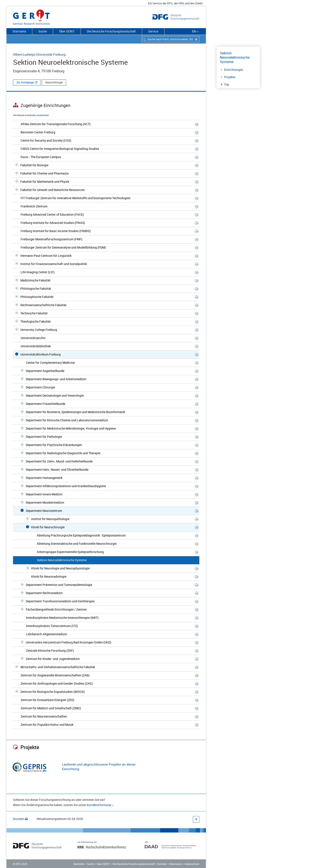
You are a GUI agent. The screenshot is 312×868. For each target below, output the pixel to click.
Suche (43, 31)
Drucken (20, 819)
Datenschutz (192, 864)
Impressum (176, 864)
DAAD (199, 3)
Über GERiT (67, 31)
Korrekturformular (99, 805)
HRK (181, 3)
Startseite (19, 31)
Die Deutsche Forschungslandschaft (111, 31)
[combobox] (171, 39)
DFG (170, 3)
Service (153, 31)
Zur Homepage (25, 82)
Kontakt (162, 864)
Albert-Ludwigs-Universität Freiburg (39, 54)
